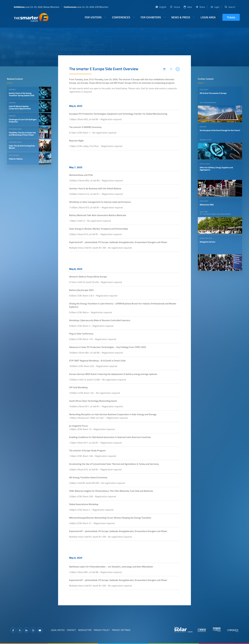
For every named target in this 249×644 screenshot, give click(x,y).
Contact (71, 630)
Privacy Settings (121, 630)
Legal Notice (58, 630)
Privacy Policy (102, 630)
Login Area (208, 17)
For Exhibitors (151, 17)
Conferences (121, 17)
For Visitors (93, 17)
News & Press (181, 17)
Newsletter (85, 630)
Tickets (231, 17)
